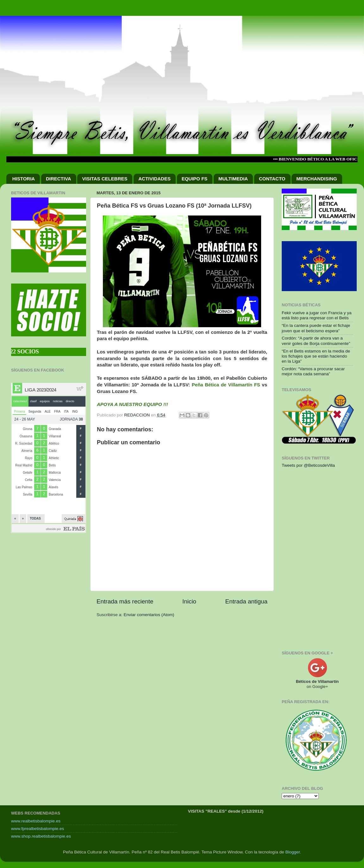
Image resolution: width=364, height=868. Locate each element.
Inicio (189, 601)
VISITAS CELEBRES (105, 179)
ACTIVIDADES (154, 179)
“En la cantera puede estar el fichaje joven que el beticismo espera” (316, 328)
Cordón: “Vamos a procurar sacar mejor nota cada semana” (313, 371)
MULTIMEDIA (233, 179)
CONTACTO (272, 179)
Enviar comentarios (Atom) (149, 615)
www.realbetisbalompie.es (36, 821)
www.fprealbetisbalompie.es (38, 829)
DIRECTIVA (59, 179)
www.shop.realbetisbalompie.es (41, 836)
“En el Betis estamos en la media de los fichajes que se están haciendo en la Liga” (316, 356)
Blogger (292, 852)
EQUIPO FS (195, 179)
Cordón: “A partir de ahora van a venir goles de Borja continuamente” (316, 341)
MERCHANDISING (317, 179)
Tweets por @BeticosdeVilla (308, 465)
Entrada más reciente (125, 601)
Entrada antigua (246, 601)
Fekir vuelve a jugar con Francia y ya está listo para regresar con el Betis (317, 315)
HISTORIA (24, 179)
